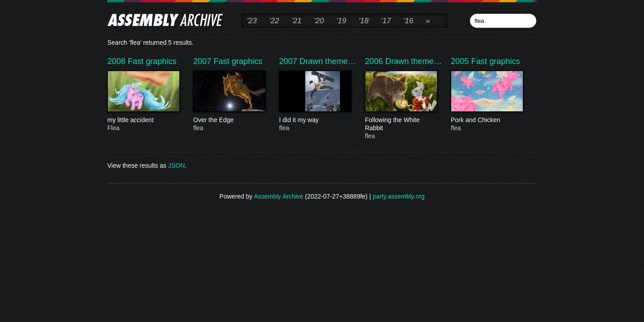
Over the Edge (229, 120)
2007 (203, 61)
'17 (386, 21)
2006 (375, 61)
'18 (364, 21)
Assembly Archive (279, 196)
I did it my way (315, 120)
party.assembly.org (398, 196)
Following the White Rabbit (401, 124)
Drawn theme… (328, 61)
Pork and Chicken (487, 120)
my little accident (143, 120)
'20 (319, 21)
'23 (252, 21)
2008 (118, 61)
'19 (341, 21)
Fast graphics (152, 61)
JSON (176, 165)
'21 (297, 21)
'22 (274, 21)
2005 (461, 61)
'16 (408, 21)
